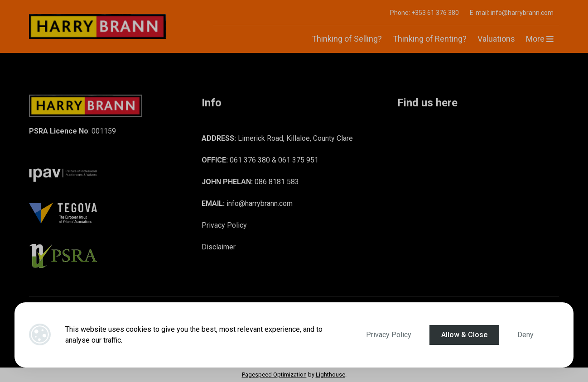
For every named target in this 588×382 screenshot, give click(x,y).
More (540, 39)
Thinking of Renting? (430, 39)
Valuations (496, 39)
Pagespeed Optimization (274, 375)
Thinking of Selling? (347, 39)
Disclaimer (219, 247)
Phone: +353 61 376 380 (424, 13)
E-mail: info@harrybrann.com (512, 13)
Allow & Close (464, 335)
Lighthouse (330, 375)
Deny (525, 335)
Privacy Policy (389, 335)
